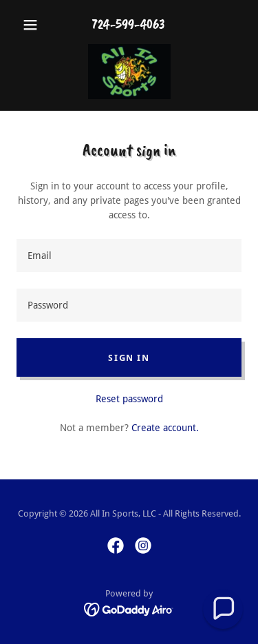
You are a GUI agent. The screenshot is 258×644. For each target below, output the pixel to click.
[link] (129, 72)
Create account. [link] (165, 428)
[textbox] (129, 256)
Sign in (129, 358)
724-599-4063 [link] (129, 24)
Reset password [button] (129, 399)
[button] (33, 25)
